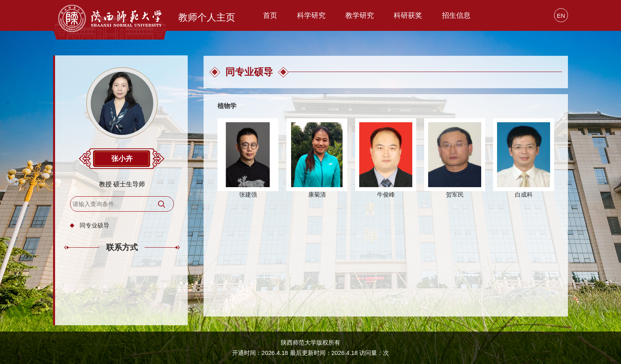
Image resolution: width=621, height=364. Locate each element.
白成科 (524, 194)
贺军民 (455, 194)
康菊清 (317, 194)
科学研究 (311, 15)
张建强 (248, 194)
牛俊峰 (386, 194)
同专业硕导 (94, 225)
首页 (270, 15)
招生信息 (456, 15)
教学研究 (360, 15)
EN (561, 16)
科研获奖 (408, 15)
